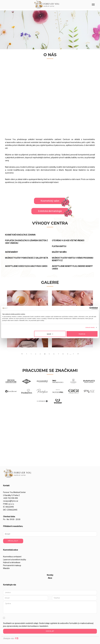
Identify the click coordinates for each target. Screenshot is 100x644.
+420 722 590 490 (10, 498)
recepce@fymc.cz (11, 501)
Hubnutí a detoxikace (12, 562)
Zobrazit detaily (90, 328)
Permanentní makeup (12, 565)
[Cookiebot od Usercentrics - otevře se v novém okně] (86, 308)
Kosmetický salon (50, 201)
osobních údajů (32, 623)
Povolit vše (82, 334)
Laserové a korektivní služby (15, 560)
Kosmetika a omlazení (12, 557)
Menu (92, 3)
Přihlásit (13, 541)
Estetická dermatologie (50, 211)
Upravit (50, 334)
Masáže (6, 568)
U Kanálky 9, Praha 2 (11, 495)
